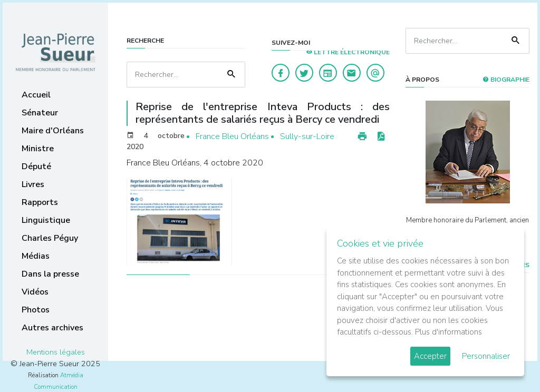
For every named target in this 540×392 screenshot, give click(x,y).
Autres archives (52, 328)
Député (36, 166)
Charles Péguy (50, 238)
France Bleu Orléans (232, 136)
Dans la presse (50, 274)
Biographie (506, 80)
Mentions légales (56, 352)
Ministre (38, 149)
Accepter (430, 356)
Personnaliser (486, 356)
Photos (36, 310)
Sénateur (40, 113)
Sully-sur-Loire (307, 136)
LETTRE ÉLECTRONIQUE (348, 52)
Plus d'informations (449, 332)
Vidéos (35, 292)
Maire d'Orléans (53, 131)
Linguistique (46, 220)
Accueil (36, 95)
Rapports (40, 202)
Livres (33, 184)
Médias (36, 256)
